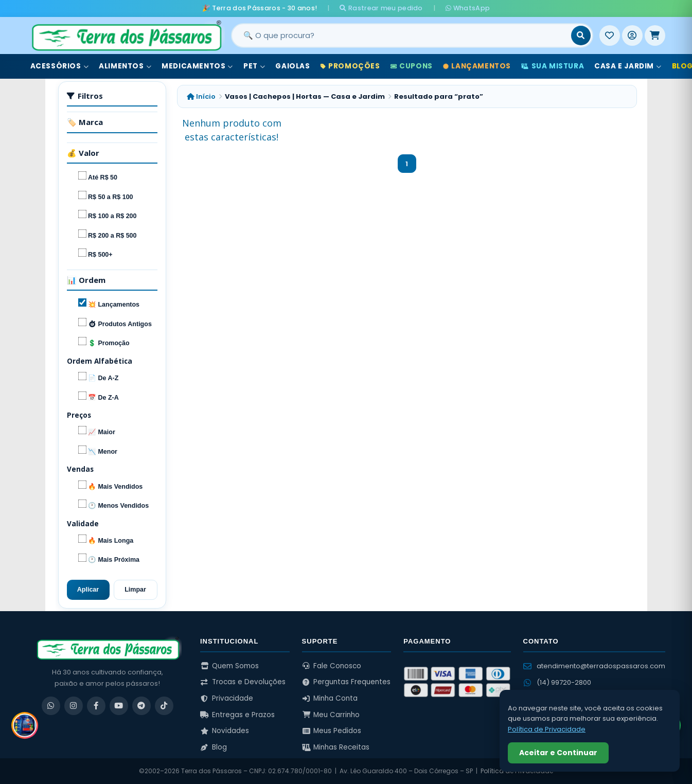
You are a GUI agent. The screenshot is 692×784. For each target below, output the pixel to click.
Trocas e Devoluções (243, 682)
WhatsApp (468, 8)
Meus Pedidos (332, 731)
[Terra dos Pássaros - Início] (126, 35)
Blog (214, 747)
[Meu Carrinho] (655, 35)
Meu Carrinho (331, 715)
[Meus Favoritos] (610, 35)
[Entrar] (632, 35)
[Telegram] (141, 706)
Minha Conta (330, 698)
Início (201, 96)
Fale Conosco (332, 666)
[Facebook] (96, 706)
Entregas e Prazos (237, 715)
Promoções (350, 66)
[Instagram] (74, 706)
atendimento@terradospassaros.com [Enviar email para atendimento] (594, 666)
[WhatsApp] (51, 706)
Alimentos (125, 66)
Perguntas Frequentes (347, 682)
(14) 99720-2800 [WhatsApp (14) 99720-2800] (557, 682)
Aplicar (88, 590)
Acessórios (60, 66)
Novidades (225, 731)
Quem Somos (229, 666)
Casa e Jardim (628, 66)
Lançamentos (477, 66)
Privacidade (227, 698)
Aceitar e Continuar (558, 753)
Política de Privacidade (547, 729)
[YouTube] (119, 706)
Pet (254, 66)
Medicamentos (197, 66)
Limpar (135, 590)
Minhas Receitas (336, 747)
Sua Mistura (553, 66)
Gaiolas (292, 66)
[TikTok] (164, 706)
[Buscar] (581, 35)
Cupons (412, 66)
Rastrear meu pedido (381, 8)
